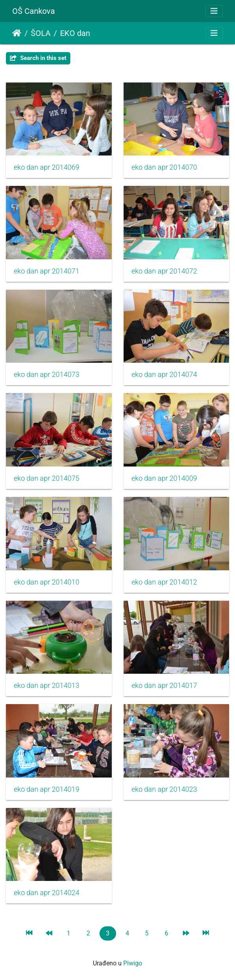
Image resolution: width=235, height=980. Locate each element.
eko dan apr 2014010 (47, 582)
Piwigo (133, 963)
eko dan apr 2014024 (47, 893)
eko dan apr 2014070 (164, 167)
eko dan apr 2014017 (164, 686)
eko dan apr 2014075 (47, 478)
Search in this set (38, 58)
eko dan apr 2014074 (164, 375)
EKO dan (75, 33)
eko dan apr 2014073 (47, 375)
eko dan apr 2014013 (47, 686)
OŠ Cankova (34, 11)
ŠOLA (41, 33)
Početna (17, 33)
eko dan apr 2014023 (164, 789)
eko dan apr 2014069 (47, 167)
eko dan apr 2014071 (47, 271)
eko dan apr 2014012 (164, 582)
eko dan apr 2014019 (47, 789)
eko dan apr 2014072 (164, 271)
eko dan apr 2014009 (164, 478)
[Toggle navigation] (214, 11)
